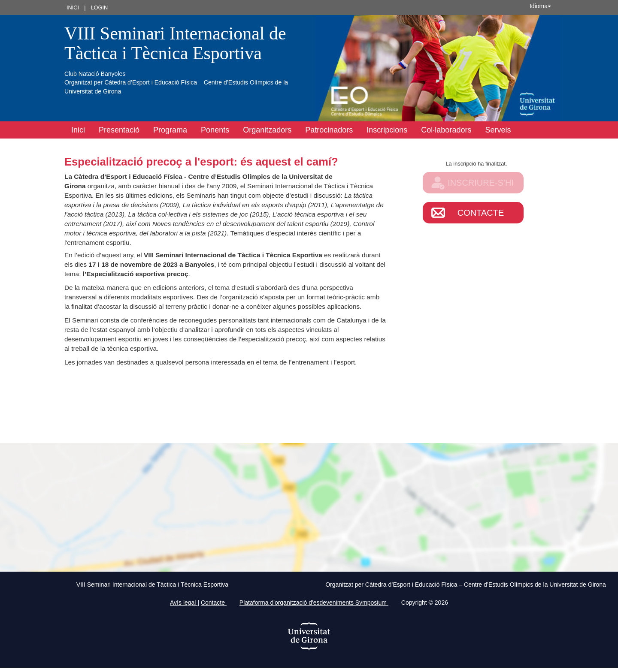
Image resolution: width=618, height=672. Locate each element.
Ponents (215, 130)
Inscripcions (387, 130)
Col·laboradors (446, 130)
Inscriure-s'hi (481, 183)
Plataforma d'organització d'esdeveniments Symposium (314, 603)
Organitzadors (267, 130)
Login (99, 8)
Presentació (119, 130)
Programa (170, 130)
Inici (73, 8)
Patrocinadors (329, 130)
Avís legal (184, 603)
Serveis (498, 130)
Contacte (481, 213)
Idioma (540, 6)
